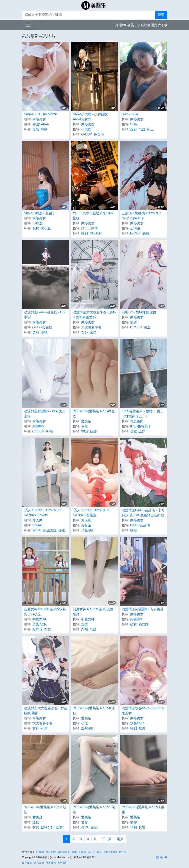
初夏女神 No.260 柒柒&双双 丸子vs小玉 (45, 612)
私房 (36, 228)
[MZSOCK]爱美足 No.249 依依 (94, 414)
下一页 (106, 839)
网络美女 (39, 119)
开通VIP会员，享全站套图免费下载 (141, 25)
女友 (48, 629)
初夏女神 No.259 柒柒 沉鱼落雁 (93, 612)
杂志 (94, 827)
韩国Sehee (41, 124)
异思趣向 (137, 421)
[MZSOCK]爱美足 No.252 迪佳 (45, 810)
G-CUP (87, 134)
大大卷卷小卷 (91, 327)
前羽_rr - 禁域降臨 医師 (139, 312)
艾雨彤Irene (110, 852)
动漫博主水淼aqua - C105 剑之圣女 (143, 711)
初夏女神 (39, 619)
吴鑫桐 (82, 852)
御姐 (133, 530)
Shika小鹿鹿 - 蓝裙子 (40, 213)
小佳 (85, 723)
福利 (85, 233)
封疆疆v (38, 426)
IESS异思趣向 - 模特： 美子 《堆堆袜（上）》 (143, 414)
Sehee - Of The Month (41, 114)
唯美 (142, 728)
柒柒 (85, 624)
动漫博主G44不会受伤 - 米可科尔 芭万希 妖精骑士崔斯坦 (143, 513)
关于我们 (62, 863)
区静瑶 (40, 852)
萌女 (133, 624)
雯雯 (133, 822)
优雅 (133, 431)
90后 (49, 431)
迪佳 (36, 822)
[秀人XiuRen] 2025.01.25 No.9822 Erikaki (43, 513)
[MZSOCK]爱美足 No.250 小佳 (94, 711)
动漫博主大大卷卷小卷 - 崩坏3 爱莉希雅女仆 (94, 315)
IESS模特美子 (141, 426)
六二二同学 (90, 228)
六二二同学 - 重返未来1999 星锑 (93, 216)
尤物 (93, 332)
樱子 (99, 852)
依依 (85, 426)
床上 (150, 129)
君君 (85, 822)
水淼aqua (137, 723)
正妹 (142, 431)
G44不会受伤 (42, 327)
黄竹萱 (122, 852)
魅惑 (146, 233)
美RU (85, 827)
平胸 (133, 827)
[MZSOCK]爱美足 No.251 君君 (94, 810)
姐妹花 (37, 629)
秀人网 (37, 520)
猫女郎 (144, 624)
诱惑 (36, 332)
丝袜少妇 (88, 728)
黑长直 (46, 228)
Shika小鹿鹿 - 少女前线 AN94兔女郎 (90, 117)
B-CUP (135, 233)
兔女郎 (99, 134)
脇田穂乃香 (64, 852)
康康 (74, 852)
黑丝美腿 (50, 530)
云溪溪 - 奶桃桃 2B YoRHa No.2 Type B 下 (142, 216)
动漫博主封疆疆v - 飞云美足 (143, 609)
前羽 (133, 322)
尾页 (120, 839)
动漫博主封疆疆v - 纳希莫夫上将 (45, 414)
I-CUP (37, 530)
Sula (133, 124)
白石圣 (91, 852)
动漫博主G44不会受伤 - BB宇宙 (44, 315)
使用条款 (27, 863)
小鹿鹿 (86, 129)
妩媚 (93, 431)
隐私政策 (39, 863)
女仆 (85, 332)
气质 (142, 129)
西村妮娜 (51, 852)
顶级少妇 (88, 530)
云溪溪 (135, 228)
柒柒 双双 (40, 624)
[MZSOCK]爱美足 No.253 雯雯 (143, 810)
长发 (142, 827)
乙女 (59, 827)
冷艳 (44, 332)
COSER (96, 233)
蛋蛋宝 (86, 525)
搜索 (161, 15)
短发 (36, 129)
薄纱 (44, 129)
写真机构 (51, 863)
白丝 (147, 327)
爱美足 (86, 421)
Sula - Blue (130, 114)
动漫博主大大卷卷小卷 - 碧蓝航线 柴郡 (46, 711)
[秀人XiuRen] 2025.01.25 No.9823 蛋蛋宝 (91, 513)
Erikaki (37, 525)
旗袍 (85, 629)
